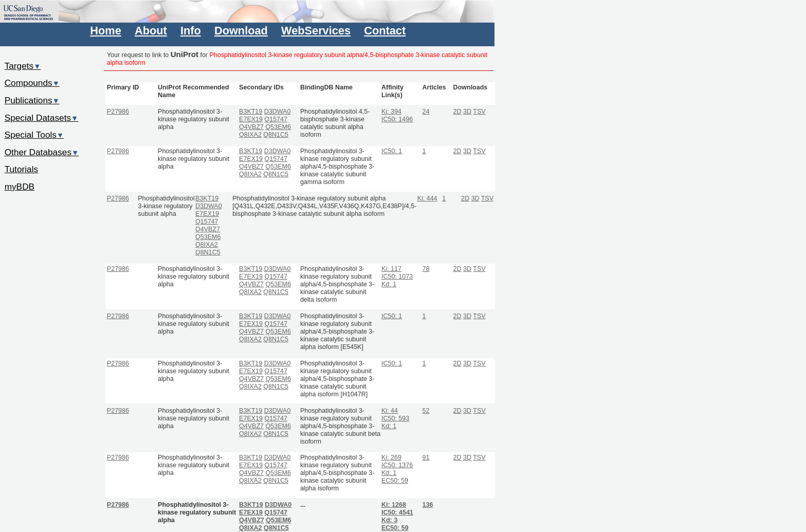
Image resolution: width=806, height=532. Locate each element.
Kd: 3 (389, 520)
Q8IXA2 (250, 135)
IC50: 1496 (397, 119)
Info (191, 31)
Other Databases (42, 152)
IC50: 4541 (397, 512)
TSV (479, 112)
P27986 (118, 112)
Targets (23, 66)
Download (241, 31)
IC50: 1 (392, 151)
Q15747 (276, 119)
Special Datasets (42, 118)
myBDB (20, 187)
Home (105, 31)
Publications (32, 100)
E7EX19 (251, 119)
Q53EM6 (278, 127)
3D (467, 112)
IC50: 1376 (397, 465)
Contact (385, 31)
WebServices (316, 31)
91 (426, 457)
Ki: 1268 (394, 505)
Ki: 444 (427, 198)
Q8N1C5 (276, 135)
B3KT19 (251, 112)
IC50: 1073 (397, 277)
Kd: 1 (389, 284)
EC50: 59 (395, 481)
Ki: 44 (390, 411)
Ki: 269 (391, 457)
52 (426, 411)
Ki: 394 (391, 112)
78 (426, 269)
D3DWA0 (278, 112)
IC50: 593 (395, 418)
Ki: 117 (391, 269)
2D (457, 112)
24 (426, 112)
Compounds (32, 83)
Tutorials (22, 169)
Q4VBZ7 (251, 127)
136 (428, 505)
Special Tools (34, 135)
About (151, 31)
